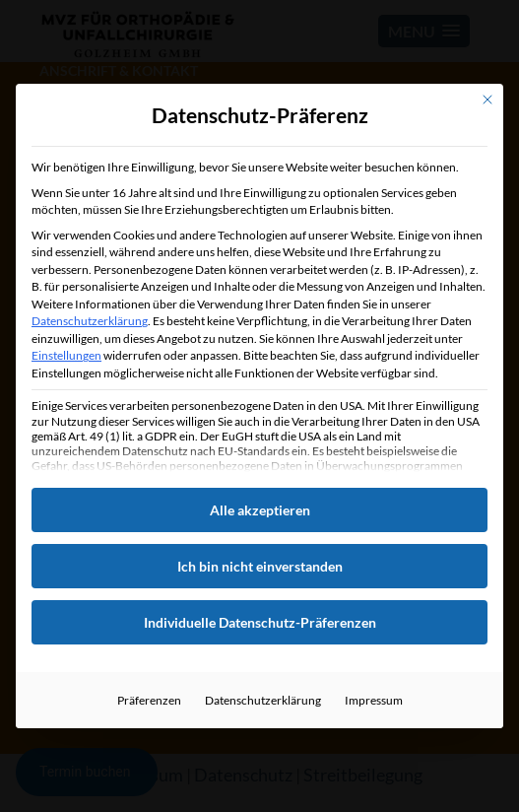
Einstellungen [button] (66, 355)
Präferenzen (149, 700)
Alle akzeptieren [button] (260, 510)
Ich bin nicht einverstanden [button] (260, 566)
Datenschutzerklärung (90, 321)
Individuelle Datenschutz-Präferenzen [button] (260, 622)
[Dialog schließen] (487, 100)
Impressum (374, 700)
